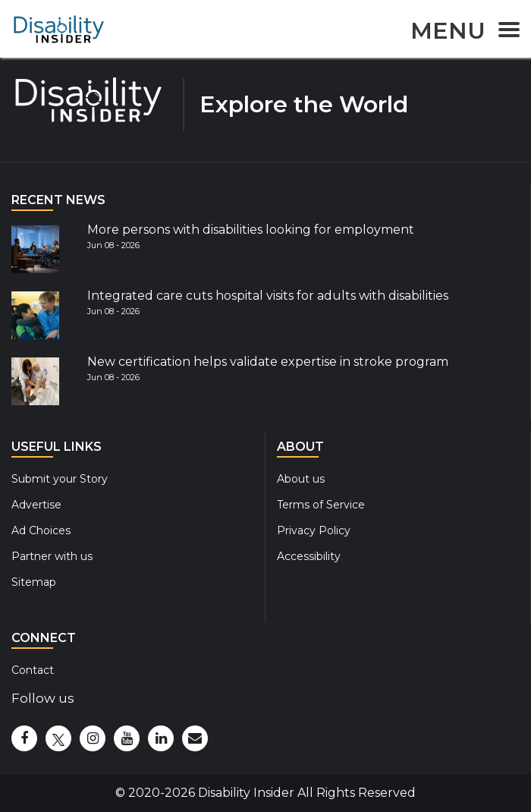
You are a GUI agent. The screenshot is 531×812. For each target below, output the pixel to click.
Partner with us (52, 556)
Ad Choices (41, 530)
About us (301, 479)
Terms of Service (321, 505)
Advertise (36, 505)
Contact (33, 670)
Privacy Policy (314, 530)
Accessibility (309, 556)
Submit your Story (60, 479)
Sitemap (34, 582)
